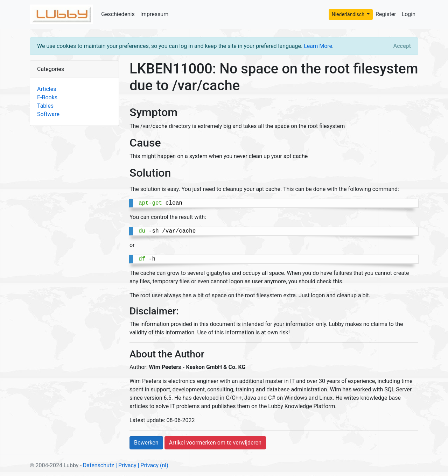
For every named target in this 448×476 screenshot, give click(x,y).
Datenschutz (99, 465)
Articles (47, 89)
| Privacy (126, 465)
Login (409, 14)
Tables (45, 106)
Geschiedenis (118, 14)
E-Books (47, 97)
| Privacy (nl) (153, 465)
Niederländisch (349, 14)
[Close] (402, 46)
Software (48, 114)
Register (386, 14)
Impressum (155, 14)
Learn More (318, 46)
